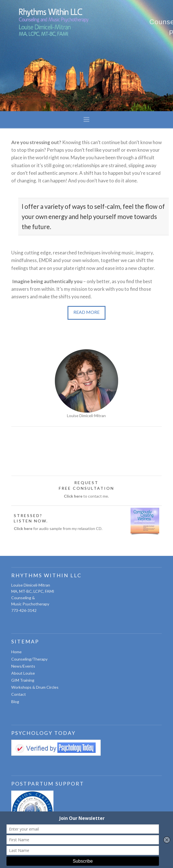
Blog (15, 702)
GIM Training (23, 680)
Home (16, 652)
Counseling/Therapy (29, 659)
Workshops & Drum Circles (35, 687)
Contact (19, 694)
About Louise (23, 673)
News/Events (23, 666)
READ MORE (86, 312)
